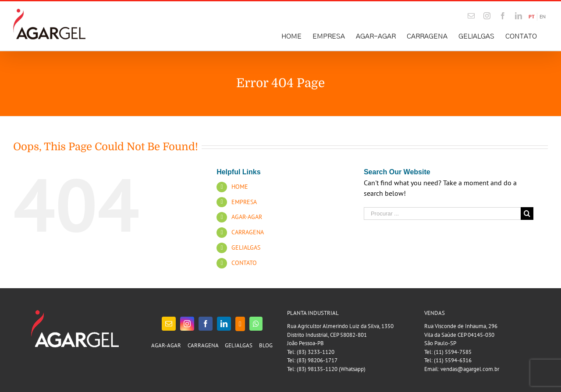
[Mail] (169, 324)
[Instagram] (187, 324)
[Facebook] (206, 324)
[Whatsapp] (256, 324)
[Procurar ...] (442, 214)
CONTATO (244, 263)
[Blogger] (240, 324)
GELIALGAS (246, 247)
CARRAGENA (248, 232)
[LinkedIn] (224, 324)
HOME (240, 187)
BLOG (266, 345)
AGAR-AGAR (247, 217)
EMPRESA (244, 202)
